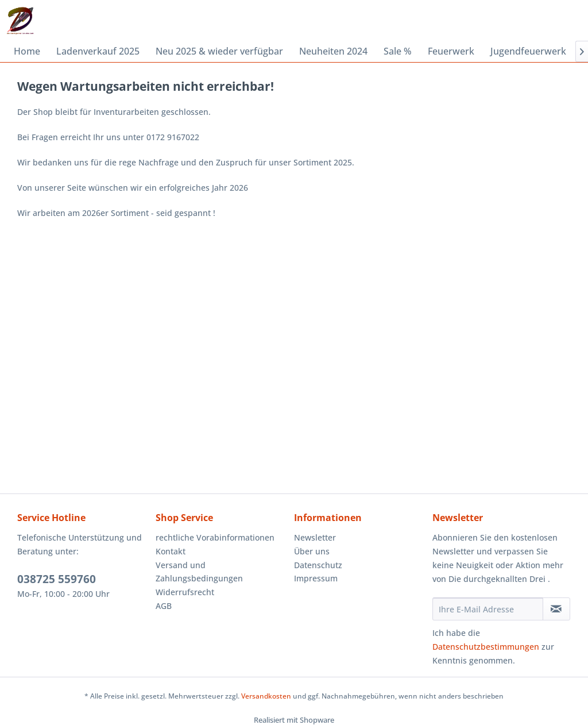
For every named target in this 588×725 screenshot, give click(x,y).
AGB (164, 606)
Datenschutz (318, 565)
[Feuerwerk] (451, 51)
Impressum (316, 578)
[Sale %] (398, 51)
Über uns (312, 551)
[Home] (27, 51)
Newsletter (315, 537)
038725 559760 (57, 579)
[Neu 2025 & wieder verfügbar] (219, 51)
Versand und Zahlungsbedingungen (199, 572)
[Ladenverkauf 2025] (98, 51)
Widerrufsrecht (185, 592)
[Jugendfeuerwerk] (528, 51)
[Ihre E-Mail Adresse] (488, 609)
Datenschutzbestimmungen (486, 647)
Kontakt (171, 551)
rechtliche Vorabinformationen (215, 537)
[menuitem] (27, 51)
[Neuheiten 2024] (333, 51)
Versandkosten (266, 696)
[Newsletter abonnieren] (556, 609)
